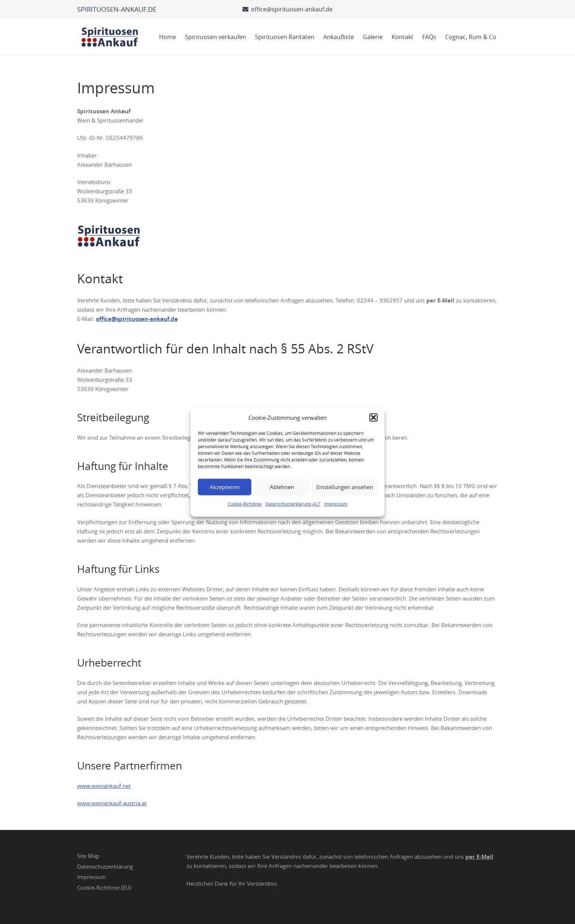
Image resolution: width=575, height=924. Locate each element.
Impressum (336, 503)
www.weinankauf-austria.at (112, 803)
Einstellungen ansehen (345, 487)
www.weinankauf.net (104, 786)
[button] (373, 418)
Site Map (88, 856)
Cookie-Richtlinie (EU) (104, 887)
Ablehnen (282, 487)
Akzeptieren (225, 487)
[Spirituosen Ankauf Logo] (110, 37)
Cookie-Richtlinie (245, 503)
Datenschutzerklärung (105, 866)
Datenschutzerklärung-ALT (293, 503)
